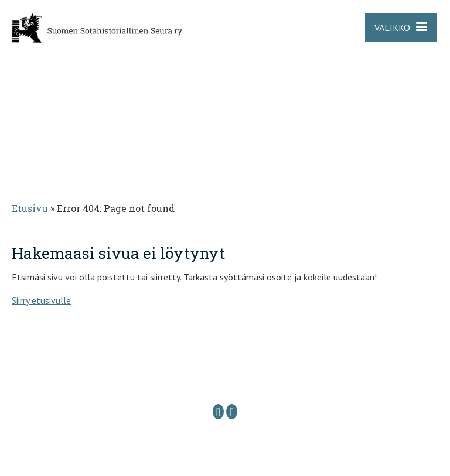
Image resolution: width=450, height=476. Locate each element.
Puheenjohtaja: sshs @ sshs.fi (166, 391)
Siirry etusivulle (41, 300)
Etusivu (30, 208)
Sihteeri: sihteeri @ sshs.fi (303, 391)
